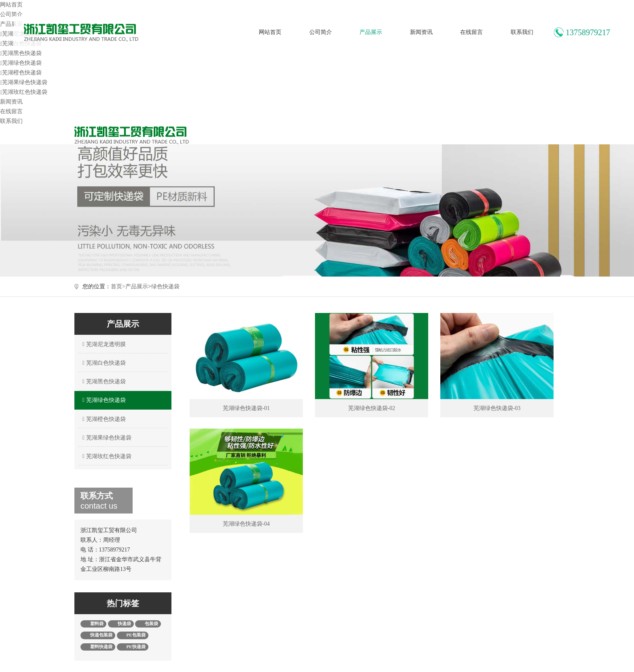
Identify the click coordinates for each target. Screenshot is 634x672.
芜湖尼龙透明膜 (103, 344)
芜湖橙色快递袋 (21, 73)
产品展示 (371, 32)
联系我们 (522, 32)
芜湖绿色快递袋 (21, 63)
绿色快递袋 (165, 286)
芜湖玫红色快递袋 (24, 92)
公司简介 (321, 32)
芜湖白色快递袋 (103, 363)
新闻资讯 (421, 32)
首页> (118, 286)
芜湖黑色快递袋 (21, 53)
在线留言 (471, 32)
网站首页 (270, 32)
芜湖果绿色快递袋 (24, 82)
